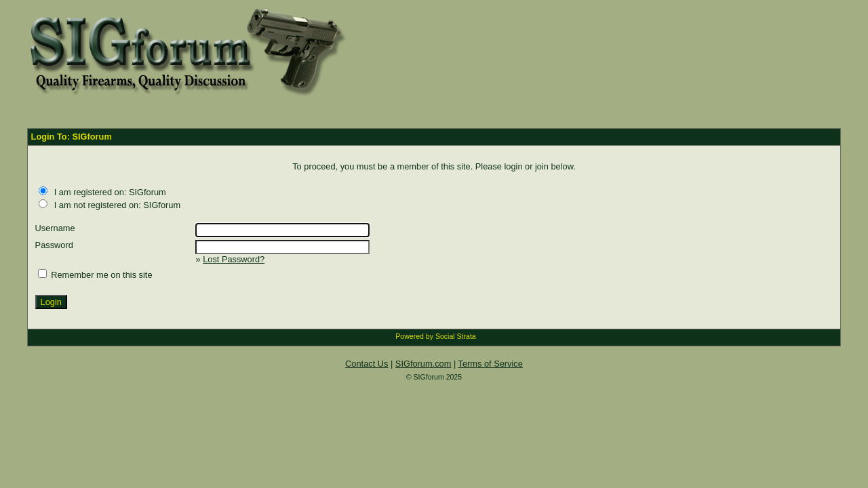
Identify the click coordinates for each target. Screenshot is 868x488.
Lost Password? (234, 259)
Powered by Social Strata (435, 336)
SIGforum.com (423, 364)
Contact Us (367, 364)
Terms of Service (491, 364)
